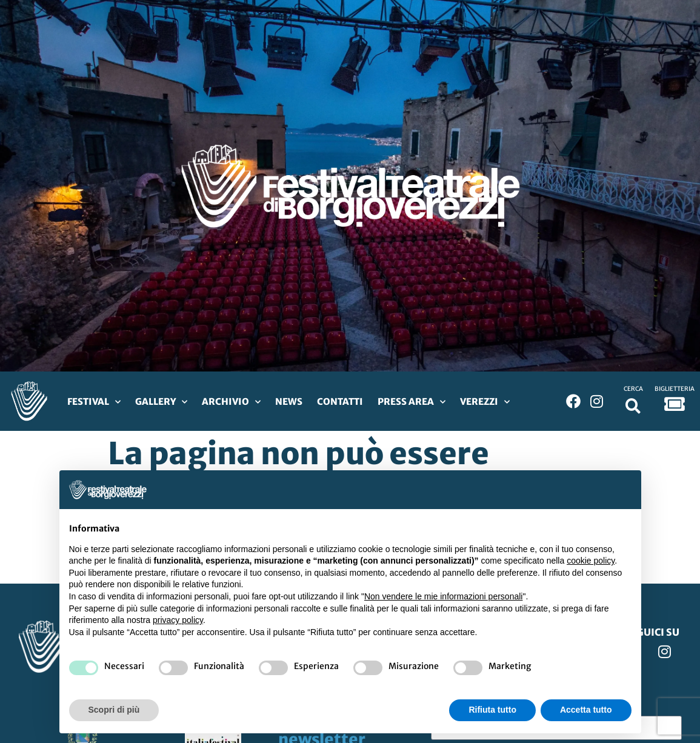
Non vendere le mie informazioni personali (443, 596)
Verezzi (485, 402)
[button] (633, 406)
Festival (94, 402)
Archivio (231, 402)
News (289, 401)
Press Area (412, 402)
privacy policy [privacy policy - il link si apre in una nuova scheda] (178, 620)
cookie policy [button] (591, 561)
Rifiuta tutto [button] (492, 710)
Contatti (340, 401)
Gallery (161, 402)
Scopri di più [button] (114, 710)
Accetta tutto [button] (586, 710)
